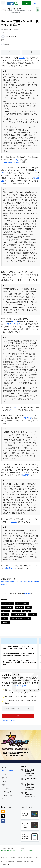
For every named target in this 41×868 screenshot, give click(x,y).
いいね (12, 52)
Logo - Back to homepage (12, 3)
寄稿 (3, 785)
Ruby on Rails (7, 607)
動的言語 (27, 594)
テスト (5, 619)
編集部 (8, 44)
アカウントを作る (7, 771)
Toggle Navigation (3, 3)
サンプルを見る (21, 686)
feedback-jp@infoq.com (8, 851)
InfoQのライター (7, 788)
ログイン (5, 774)
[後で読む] (31, 52)
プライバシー (5, 865)
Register (27, 3)
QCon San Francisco (29, 794)
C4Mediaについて (7, 795)
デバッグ (5, 615)
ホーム (4, 767)
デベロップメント (8, 603)
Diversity (4, 799)
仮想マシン (16, 611)
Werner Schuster (11, 37)
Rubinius (6, 622)
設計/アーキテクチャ (22, 603)
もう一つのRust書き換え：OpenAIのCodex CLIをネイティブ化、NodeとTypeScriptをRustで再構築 (19, 663)
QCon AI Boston (31, 779)
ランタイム (32, 615)
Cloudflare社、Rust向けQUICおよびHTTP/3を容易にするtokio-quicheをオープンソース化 (19, 647)
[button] (18, 716)
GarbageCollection (18, 615)
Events (4, 781)
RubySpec (19, 607)
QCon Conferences (8, 778)
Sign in (36, 3)
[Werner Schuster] (3, 37)
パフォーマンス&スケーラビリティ (20, 619)
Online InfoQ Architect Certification (29, 772)
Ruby (28, 607)
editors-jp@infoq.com (28, 851)
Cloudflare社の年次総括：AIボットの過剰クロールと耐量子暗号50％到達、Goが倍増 (19, 655)
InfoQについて (6, 792)
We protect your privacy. (9, 720)
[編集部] (3, 44)
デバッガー (6, 611)
